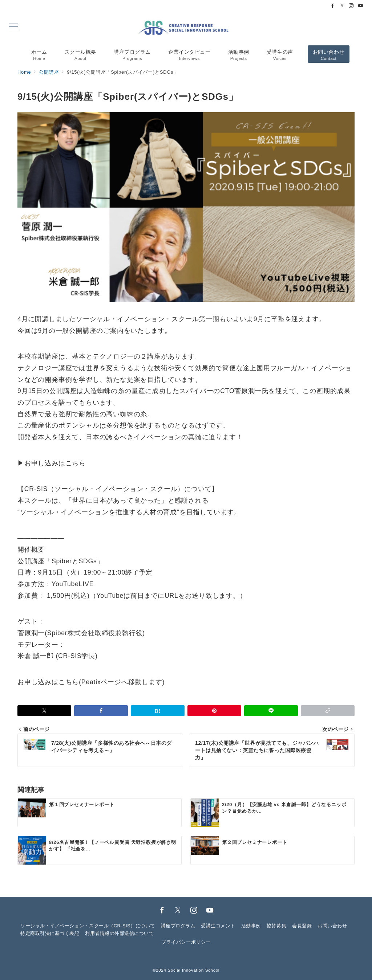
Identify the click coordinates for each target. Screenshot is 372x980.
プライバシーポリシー (186, 942)
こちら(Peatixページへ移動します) (112, 682)
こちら (76, 463)
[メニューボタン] (13, 28)
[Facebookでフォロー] (333, 6)
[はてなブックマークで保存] (158, 711)
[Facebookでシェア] (101, 711)
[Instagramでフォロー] (351, 6)
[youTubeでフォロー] (210, 911)
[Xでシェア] (44, 711)
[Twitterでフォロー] (342, 6)
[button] (328, 711)
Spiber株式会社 (71, 633)
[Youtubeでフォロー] (361, 6)
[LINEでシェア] (271, 711)
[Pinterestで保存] (214, 711)
